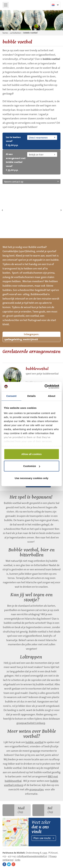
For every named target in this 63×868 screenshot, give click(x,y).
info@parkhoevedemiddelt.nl (32, 856)
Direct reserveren (38, 137)
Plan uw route (42, 838)
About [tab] (52, 396)
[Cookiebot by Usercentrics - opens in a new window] (45, 387)
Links (18, 860)
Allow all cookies (32, 454)
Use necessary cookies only (31, 478)
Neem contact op (14, 182)
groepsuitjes (37, 789)
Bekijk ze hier (36, 154)
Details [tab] (32, 396)
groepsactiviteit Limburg (31, 723)
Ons (14, 810)
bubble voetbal (30, 33)
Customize (32, 466)
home (5, 33)
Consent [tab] (11, 396)
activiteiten (16, 33)
